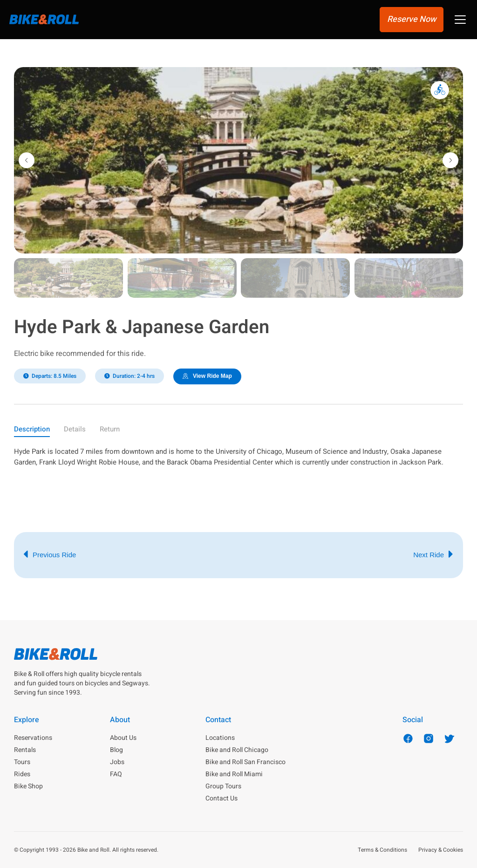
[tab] (32, 431)
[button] (460, 21)
